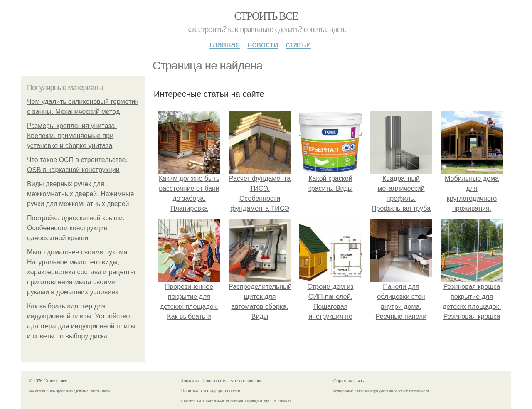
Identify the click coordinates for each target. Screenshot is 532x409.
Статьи (298, 44)
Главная (225, 44)
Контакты (190, 381)
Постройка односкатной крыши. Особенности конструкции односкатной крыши (76, 228)
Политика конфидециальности (211, 391)
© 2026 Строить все (48, 381)
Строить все (266, 16)
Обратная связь (349, 381)
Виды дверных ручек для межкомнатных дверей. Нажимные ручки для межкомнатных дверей (81, 194)
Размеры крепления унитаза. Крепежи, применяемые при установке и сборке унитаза (72, 136)
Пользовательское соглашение (233, 381)
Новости (263, 44)
